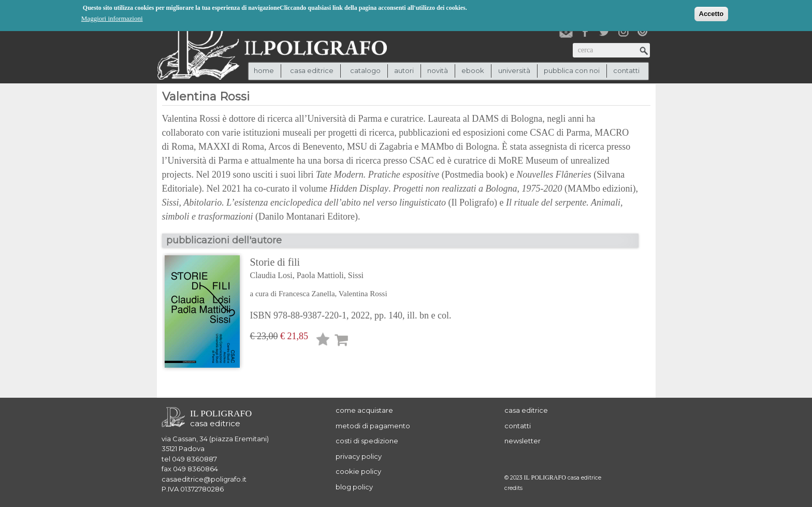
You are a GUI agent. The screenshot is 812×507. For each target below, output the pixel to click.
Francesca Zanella (307, 294)
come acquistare (364, 410)
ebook (473, 70)
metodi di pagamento (373, 426)
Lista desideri (323, 341)
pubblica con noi (572, 70)
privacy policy (359, 456)
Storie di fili (351, 269)
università (514, 70)
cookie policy (358, 471)
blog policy (354, 487)
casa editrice (526, 410)
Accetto (712, 13)
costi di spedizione (367, 441)
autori (404, 70)
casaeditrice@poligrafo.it (204, 479)
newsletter (523, 441)
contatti (626, 70)
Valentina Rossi (363, 294)
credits (513, 488)
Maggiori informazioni (112, 18)
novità (438, 70)
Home (264, 70)
